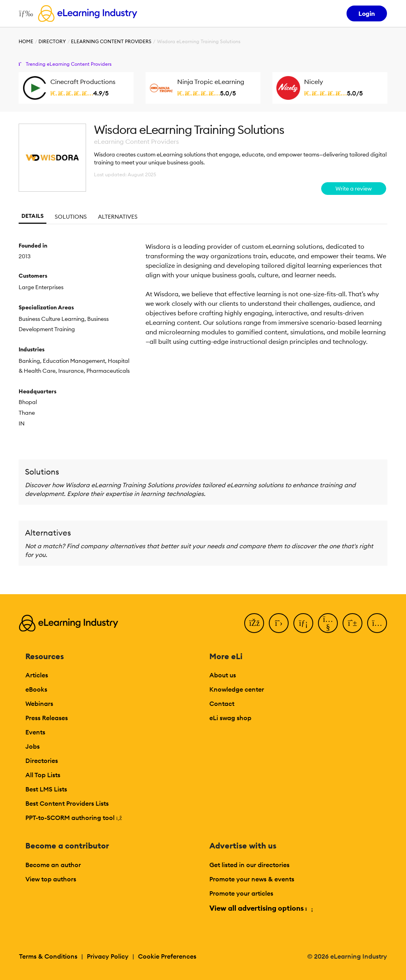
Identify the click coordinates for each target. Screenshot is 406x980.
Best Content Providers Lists (67, 803)
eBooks (36, 689)
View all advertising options (261, 908)
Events (35, 732)
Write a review (354, 189)
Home (26, 41)
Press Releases (47, 718)
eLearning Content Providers (111, 41)
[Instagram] (377, 623)
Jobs (33, 746)
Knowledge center (237, 689)
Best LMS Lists (46, 789)
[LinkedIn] (303, 623)
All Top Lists (43, 775)
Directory (52, 41)
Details (33, 216)
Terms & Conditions (48, 956)
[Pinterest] (352, 623)
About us (223, 675)
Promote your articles (241, 893)
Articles (37, 675)
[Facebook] (254, 623)
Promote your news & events (252, 879)
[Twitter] (279, 623)
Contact (222, 704)
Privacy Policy (108, 956)
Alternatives (118, 217)
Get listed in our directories (249, 865)
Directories (42, 761)
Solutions (71, 217)
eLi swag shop (230, 718)
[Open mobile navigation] (24, 13)
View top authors (51, 879)
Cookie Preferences (167, 956)
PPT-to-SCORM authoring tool (74, 818)
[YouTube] (328, 623)
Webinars (39, 704)
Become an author (53, 865)
